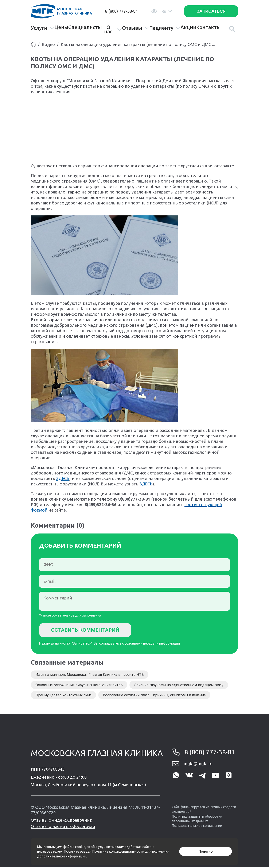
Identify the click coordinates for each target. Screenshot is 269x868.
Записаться (211, 11)
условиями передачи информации (152, 644)
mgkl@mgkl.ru (198, 764)
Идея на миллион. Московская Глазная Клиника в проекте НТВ (90, 675)
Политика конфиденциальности (118, 851)
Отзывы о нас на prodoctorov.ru (63, 827)
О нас (113, 30)
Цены (61, 27)
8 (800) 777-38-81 (121, 11)
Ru (167, 11)
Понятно (206, 851)
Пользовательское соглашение (197, 826)
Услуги (43, 28)
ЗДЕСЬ (63, 478)
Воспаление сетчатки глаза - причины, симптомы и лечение (154, 696)
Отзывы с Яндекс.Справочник (61, 821)
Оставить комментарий (88, 630)
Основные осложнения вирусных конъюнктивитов (79, 685)
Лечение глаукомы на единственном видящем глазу (179, 685)
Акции (188, 27)
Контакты (208, 27)
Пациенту (165, 28)
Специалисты (85, 27)
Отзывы (136, 28)
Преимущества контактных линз (63, 696)
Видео (48, 44)
